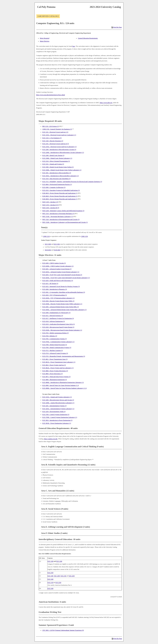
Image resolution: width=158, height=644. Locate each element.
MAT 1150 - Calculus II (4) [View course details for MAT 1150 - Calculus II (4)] (50, 205)
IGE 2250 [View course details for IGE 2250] (72, 576)
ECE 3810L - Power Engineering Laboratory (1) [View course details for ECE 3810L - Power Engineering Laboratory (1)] (57, 423)
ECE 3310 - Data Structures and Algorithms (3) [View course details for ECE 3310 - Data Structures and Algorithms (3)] (56, 179)
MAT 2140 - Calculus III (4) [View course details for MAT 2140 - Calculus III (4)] (51, 208)
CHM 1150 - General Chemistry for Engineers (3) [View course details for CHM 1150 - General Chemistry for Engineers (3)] (57, 129)
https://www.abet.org (106, 103)
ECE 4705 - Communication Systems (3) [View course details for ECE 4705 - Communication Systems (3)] (54, 339)
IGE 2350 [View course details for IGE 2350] (50, 573)
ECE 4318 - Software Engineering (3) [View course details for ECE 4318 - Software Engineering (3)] (54, 321)
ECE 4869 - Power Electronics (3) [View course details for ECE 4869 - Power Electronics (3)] (52, 374)
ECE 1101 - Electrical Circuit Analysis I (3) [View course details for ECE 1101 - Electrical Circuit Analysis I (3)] (55, 132)
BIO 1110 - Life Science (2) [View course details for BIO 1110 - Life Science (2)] (51, 126)
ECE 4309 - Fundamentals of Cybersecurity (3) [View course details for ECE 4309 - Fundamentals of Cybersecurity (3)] (56, 313)
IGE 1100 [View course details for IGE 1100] (50, 561)
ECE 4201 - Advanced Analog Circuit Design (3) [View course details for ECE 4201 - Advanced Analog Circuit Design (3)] (57, 269)
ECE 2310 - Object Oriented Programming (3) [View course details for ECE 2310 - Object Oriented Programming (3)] (56, 161)
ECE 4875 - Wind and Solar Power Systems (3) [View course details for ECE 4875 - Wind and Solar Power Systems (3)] (56, 377)
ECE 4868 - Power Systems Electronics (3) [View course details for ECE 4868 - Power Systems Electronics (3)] (55, 371)
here (74, 46)
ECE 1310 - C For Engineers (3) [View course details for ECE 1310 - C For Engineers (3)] (52, 138)
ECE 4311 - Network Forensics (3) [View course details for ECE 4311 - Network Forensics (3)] (53, 316)
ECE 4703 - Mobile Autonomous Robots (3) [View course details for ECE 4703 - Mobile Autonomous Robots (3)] (55, 333)
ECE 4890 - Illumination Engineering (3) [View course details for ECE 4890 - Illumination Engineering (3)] (55, 380)
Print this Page (117, 27)
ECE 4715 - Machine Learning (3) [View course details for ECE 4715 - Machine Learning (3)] (53, 350)
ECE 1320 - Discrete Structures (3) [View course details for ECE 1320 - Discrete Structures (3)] (53, 141)
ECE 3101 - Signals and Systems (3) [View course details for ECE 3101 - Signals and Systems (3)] (53, 164)
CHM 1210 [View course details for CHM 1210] (46, 236)
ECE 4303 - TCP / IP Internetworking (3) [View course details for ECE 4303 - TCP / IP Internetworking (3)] (55, 295)
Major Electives (45, 41)
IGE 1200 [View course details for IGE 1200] (59, 561)
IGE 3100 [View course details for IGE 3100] (50, 579)
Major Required (45, 38)
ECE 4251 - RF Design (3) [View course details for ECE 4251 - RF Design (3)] (50, 284)
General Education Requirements (88, 38)
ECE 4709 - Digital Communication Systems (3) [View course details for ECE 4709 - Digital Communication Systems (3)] (57, 348)
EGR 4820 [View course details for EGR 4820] (57, 250)
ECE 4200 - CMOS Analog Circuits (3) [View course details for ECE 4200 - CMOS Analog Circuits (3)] (54, 263)
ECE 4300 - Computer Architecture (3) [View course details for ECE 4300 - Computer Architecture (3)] (54, 187)
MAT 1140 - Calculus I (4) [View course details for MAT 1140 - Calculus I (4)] (50, 202)
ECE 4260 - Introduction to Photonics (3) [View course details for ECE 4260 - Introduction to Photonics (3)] (55, 289)
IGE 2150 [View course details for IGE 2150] (63, 576)
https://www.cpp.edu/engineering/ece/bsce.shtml (51, 95)
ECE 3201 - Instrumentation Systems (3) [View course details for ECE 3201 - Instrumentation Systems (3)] (54, 406)
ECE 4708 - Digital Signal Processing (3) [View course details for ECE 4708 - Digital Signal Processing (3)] (55, 345)
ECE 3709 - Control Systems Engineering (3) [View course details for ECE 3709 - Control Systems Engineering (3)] (56, 415)
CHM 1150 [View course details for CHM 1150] (84, 236)
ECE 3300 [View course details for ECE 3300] (48, 244)
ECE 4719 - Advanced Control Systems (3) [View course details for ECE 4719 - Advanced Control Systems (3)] (55, 353)
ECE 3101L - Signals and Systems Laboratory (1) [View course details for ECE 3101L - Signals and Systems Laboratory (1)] (57, 397)
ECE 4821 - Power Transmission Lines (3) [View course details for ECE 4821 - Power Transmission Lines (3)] (55, 359)
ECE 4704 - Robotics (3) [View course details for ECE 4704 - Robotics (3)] (50, 336)
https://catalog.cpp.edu (51, 439)
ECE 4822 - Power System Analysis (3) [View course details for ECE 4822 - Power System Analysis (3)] (54, 365)
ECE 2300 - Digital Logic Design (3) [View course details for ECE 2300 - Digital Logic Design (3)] (53, 155)
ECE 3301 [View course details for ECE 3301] (57, 244)
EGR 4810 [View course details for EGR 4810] (48, 250)
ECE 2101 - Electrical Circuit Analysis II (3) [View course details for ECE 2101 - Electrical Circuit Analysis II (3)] (56, 144)
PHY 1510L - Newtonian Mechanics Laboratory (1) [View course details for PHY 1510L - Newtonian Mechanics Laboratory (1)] (58, 217)
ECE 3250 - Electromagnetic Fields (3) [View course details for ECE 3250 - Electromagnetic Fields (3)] (54, 412)
